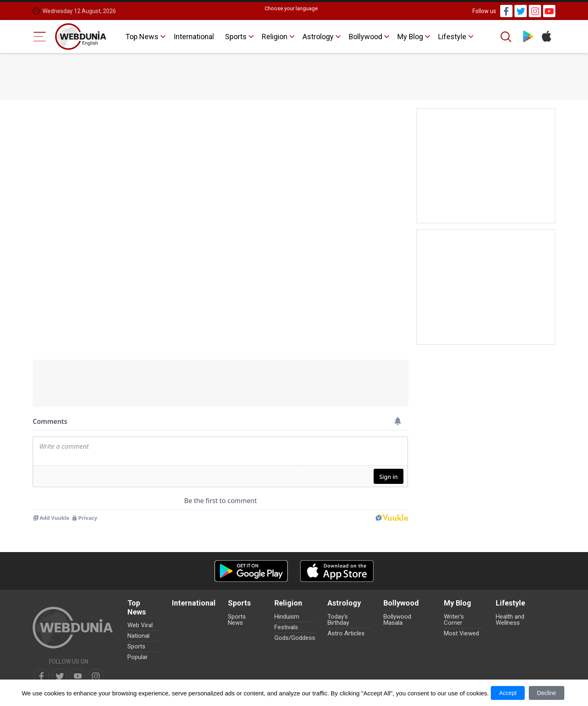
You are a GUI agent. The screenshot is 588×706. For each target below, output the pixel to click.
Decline (547, 693)
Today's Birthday (338, 620)
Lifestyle (452, 37)
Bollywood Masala (397, 620)
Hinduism (287, 617)
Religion (275, 37)
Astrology (318, 37)
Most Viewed (461, 633)
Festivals (286, 627)
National (138, 636)
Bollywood (365, 37)
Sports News (237, 620)
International (194, 37)
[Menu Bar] (40, 37)
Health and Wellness (510, 620)
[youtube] (78, 676)
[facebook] (42, 676)
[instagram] (96, 676)
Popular (138, 657)
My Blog (410, 37)
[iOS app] (337, 571)
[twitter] (60, 676)
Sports (236, 37)
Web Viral (140, 625)
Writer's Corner (454, 620)
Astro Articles (346, 633)
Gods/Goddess (295, 638)
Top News (142, 37)
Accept (508, 693)
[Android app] (251, 571)
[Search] (507, 37)
